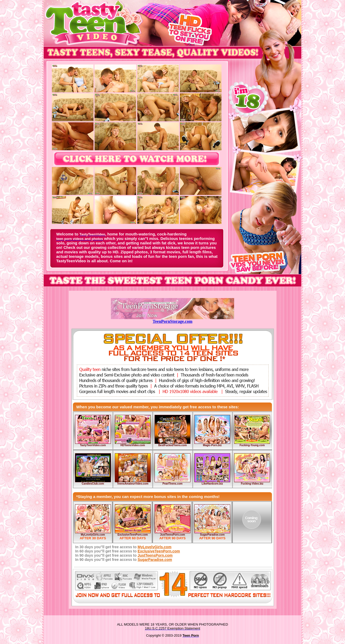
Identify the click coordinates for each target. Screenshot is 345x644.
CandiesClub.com (93, 484)
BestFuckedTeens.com (172, 445)
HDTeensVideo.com (133, 445)
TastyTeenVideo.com (93, 445)
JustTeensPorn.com (173, 535)
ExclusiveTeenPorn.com (133, 535)
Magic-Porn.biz (212, 445)
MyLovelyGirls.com (93, 535)
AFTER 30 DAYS (93, 538)
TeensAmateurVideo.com (133, 484)
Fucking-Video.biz (252, 484)
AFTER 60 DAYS (133, 538)
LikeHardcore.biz (212, 484)
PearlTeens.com (172, 484)
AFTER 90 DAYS (172, 538)
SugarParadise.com (212, 535)
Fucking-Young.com (252, 445)
